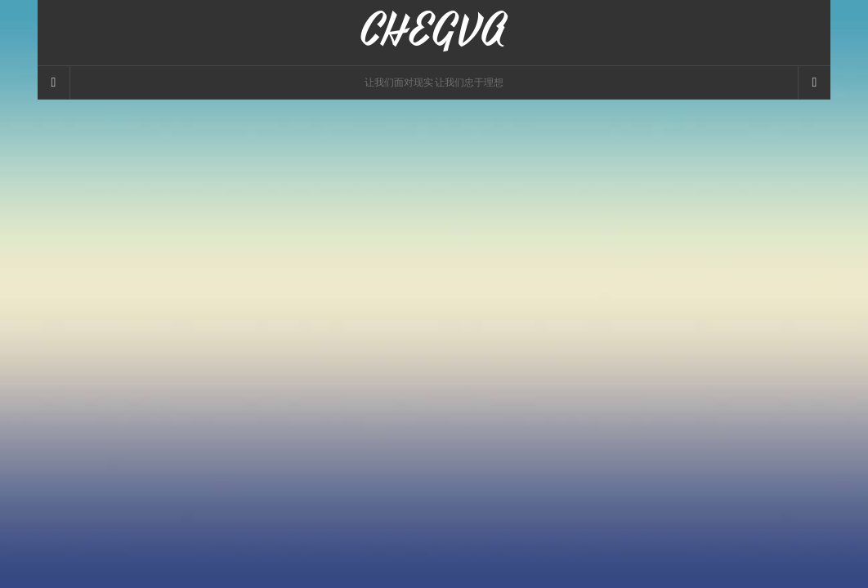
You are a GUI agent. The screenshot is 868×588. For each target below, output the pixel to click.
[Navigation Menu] (814, 82)
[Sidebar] (54, 82)
